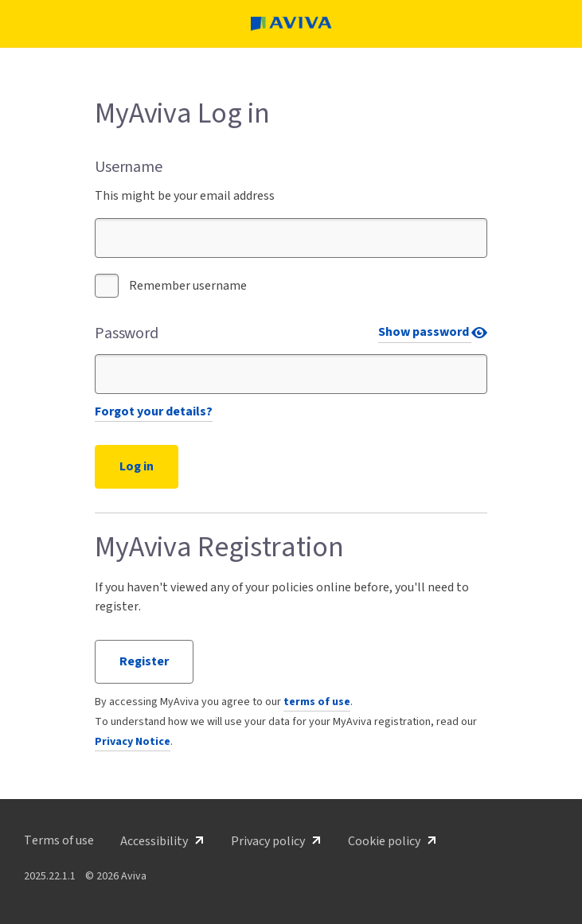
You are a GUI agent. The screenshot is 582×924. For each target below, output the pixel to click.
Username (129, 167)
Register (144, 661)
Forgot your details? (154, 411)
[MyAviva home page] (291, 24)
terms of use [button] (317, 702)
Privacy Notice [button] (133, 742)
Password (127, 333)
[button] (59, 840)
